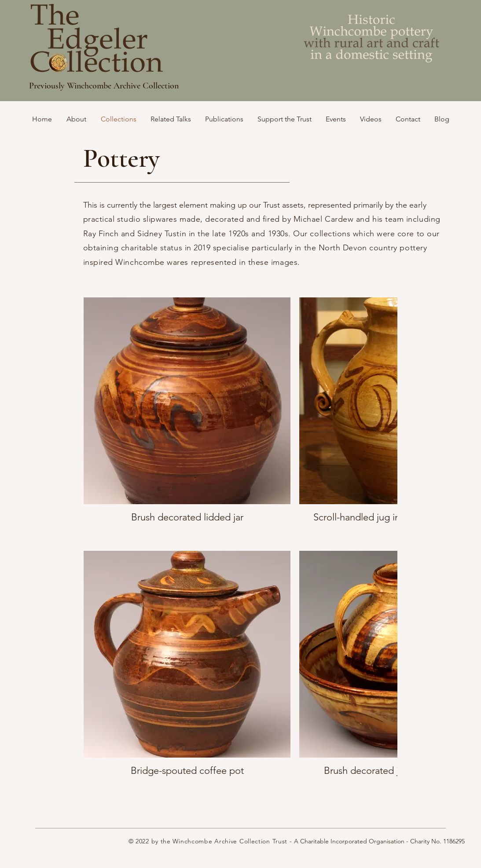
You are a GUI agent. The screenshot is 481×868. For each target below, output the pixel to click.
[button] (285, 119)
